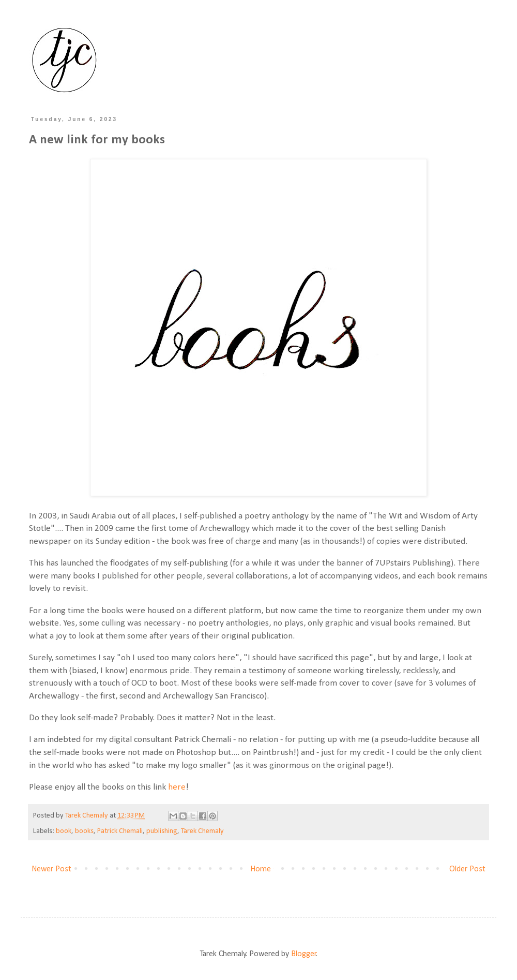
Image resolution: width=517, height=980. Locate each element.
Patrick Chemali (120, 831)
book (64, 831)
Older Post (467, 869)
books (84, 831)
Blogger (304, 954)
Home (261, 869)
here (177, 787)
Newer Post (51, 869)
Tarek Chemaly (202, 831)
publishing (162, 831)
